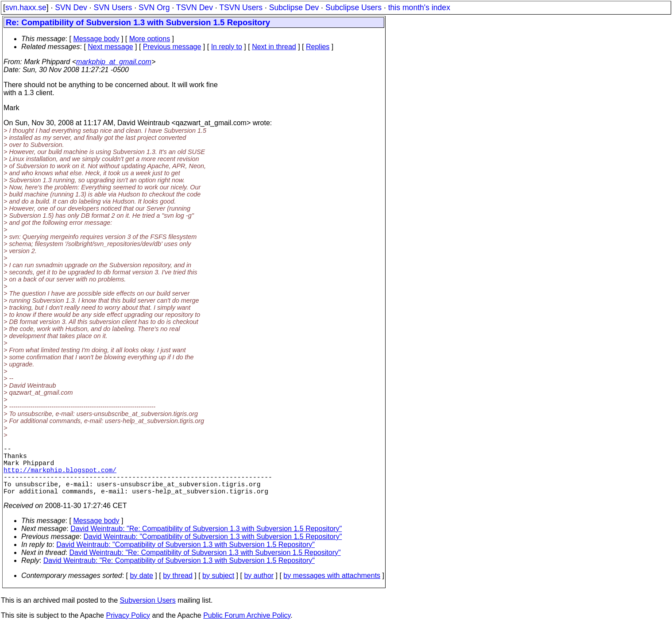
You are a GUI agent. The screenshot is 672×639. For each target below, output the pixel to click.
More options (150, 39)
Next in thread (274, 47)
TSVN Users (241, 8)
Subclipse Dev (294, 8)
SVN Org (154, 8)
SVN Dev (71, 8)
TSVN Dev (195, 8)
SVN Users (113, 8)
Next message (110, 47)
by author (259, 588)
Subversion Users (148, 613)
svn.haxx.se (26, 8)
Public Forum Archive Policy (247, 628)
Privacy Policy (128, 628)
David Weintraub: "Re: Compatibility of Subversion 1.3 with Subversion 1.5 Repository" (206, 541)
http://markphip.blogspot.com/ (60, 477)
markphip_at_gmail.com (114, 62)
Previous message (172, 47)
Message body (96, 39)
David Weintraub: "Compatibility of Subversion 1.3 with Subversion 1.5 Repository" (213, 549)
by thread (178, 588)
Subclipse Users (353, 8)
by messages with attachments (332, 588)
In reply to (227, 47)
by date (141, 588)
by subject (218, 588)
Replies (318, 47)
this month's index (419, 8)
